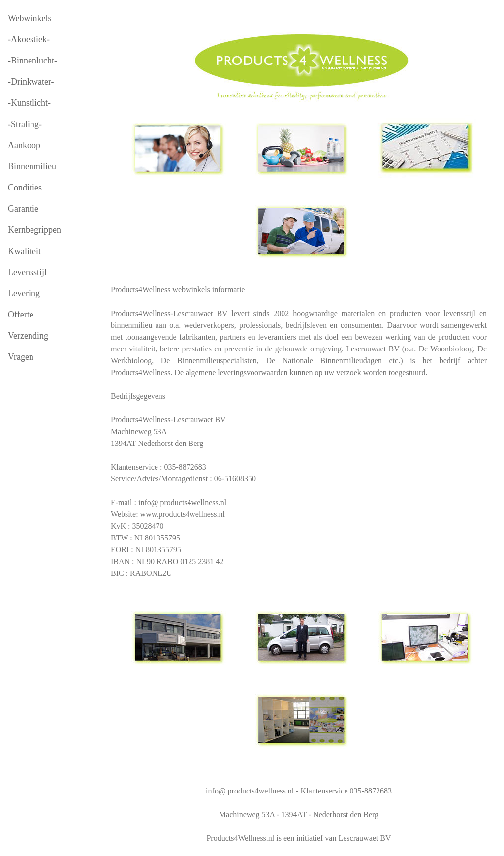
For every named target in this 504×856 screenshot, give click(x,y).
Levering (24, 293)
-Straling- (25, 124)
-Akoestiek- (29, 39)
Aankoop (24, 145)
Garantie (23, 209)
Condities (25, 188)
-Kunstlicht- (29, 103)
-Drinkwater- (31, 82)
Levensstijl (27, 272)
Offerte (21, 315)
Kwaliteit (24, 251)
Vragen (21, 357)
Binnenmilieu (32, 166)
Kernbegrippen (34, 230)
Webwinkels (30, 18)
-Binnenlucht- (32, 61)
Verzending (28, 336)
